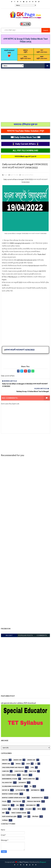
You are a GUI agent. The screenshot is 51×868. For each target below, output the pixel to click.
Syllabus (29, 809)
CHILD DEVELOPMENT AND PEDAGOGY (13, 767)
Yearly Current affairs (19, 813)
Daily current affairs (27, 175)
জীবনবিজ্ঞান (35, 817)
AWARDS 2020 (18, 760)
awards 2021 (31, 760)
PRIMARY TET (6, 805)
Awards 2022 (6, 764)
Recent (9, 635)
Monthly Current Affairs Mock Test (14, 798)
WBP (3, 813)
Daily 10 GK (33, 771)
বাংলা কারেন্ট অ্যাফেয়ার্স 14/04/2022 (20, 350)
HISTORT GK (6, 790)
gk (31, 786)
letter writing (20, 790)
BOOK (28, 764)
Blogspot (43, 862)
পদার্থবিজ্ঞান (5, 820)
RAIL (18, 805)
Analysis (5, 760)
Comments (42, 635)
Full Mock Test (7, 783)
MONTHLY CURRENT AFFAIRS (10, 794)
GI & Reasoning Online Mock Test (13, 786)
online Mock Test (37, 798)
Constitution (19, 771)
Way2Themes (24, 862)
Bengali (18, 764)
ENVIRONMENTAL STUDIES (10, 779)
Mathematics (35, 790)
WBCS (39, 809)
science (5, 809)
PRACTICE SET (17, 801)
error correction (29, 779)
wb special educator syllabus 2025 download (18, 703)
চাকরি (25, 817)
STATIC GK (16, 809)
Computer (5, 771)
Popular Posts (26, 635)
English (25, 775)
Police (4, 801)
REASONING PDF (31, 805)
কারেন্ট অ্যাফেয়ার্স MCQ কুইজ (9, 817)
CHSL (32, 767)
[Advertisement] (25, 96)
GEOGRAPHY (22, 783)
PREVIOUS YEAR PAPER (34, 801)
